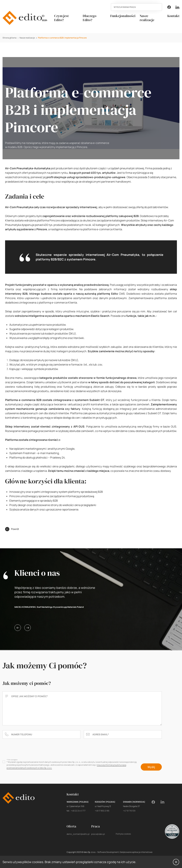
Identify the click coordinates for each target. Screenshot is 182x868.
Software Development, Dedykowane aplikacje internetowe (125, 852)
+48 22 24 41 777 (78, 811)
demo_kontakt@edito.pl (78, 834)
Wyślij (151, 767)
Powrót (12, 529)
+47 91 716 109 (129, 811)
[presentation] (28, 750)
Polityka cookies (123, 834)
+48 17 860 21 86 (102, 811)
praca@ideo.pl (98, 834)
